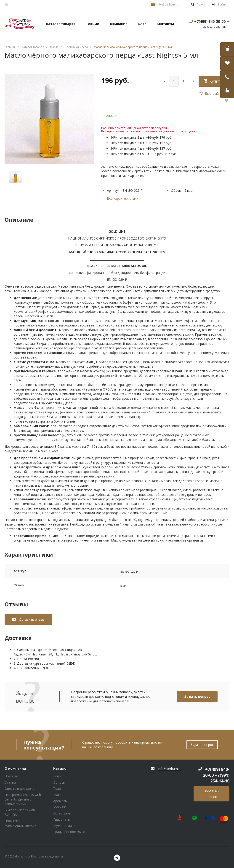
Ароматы (60, 801)
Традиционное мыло (69, 832)
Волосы (59, 782)
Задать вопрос (197, 697)
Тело (57, 788)
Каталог (61, 768)
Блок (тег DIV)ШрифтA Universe (19, 24)
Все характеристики (123, 198)
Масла (58, 795)
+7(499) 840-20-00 (210, 22)
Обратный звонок (211, 794)
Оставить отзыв (31, 619)
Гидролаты (62, 819)
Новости (11, 776)
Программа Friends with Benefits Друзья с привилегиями (23, 799)
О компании (15, 768)
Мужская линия (65, 826)
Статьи (10, 782)
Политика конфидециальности (20, 823)
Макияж (60, 807)
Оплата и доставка (19, 788)
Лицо (57, 776)
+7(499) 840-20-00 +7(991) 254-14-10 (216, 775)
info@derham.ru (168, 4)
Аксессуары (62, 813)
